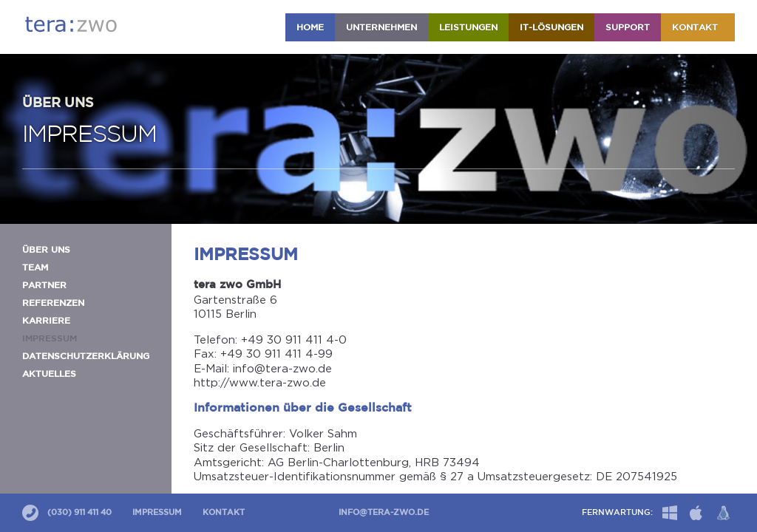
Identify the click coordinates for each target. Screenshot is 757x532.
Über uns (46, 250)
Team (35, 268)
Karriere (46, 321)
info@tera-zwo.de (384, 513)
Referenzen (53, 303)
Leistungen (468, 28)
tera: (71, 24)
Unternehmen (381, 28)
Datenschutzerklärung (86, 357)
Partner (44, 286)
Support (628, 28)
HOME (310, 28)
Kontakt (698, 28)
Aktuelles (49, 374)
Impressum (157, 513)
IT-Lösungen (551, 28)
